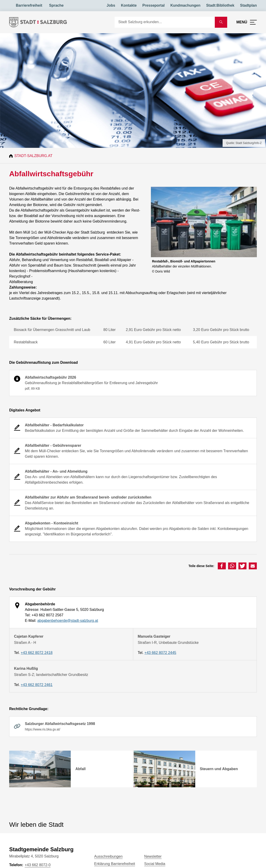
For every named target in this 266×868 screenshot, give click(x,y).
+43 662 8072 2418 (37, 653)
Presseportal (154, 5)
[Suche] (165, 22)
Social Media (155, 864)
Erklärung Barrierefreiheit (115, 864)
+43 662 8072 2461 (37, 685)
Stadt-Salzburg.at (34, 156)
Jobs (111, 5)
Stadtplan (248, 5)
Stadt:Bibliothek (220, 5)
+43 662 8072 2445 (160, 653)
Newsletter (153, 856)
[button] (222, 566)
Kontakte (129, 5)
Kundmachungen (185, 5)
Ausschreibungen (108, 856)
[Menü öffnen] (247, 22)
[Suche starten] (221, 22)
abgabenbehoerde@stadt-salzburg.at (68, 621)
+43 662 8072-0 (38, 865)
